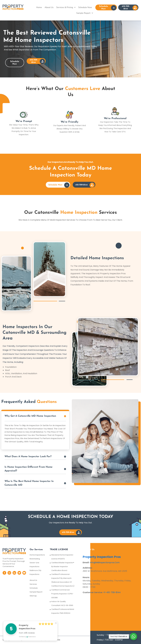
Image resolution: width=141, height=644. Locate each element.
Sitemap (33, 596)
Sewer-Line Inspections (34, 565)
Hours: (86, 577)
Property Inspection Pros (102, 557)
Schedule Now (85, 7)
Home (39, 7)
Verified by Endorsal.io (27, 637)
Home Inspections (37, 555)
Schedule (34, 588)
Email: (86, 562)
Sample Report (85, 13)
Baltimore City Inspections (35, 572)
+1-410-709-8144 (112, 592)
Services (33, 584)
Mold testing (35, 559)
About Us (49, 7)
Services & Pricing (66, 7)
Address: (88, 568)
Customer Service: (93, 592)
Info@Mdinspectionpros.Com (105, 562)
